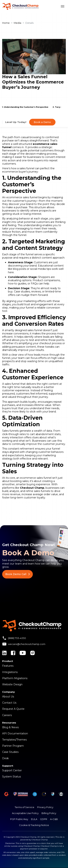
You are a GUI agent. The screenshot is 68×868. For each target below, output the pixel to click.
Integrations (10, 672)
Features (8, 666)
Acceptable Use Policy (25, 813)
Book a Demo (42, 122)
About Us (8, 697)
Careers (7, 715)
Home (6, 23)
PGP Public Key (19, 819)
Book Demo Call (17, 574)
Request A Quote (13, 709)
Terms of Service (24, 807)
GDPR (44, 819)
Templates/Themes (14, 740)
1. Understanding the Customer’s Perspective (25, 107)
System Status (12, 777)
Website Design (12, 684)
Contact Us (9, 703)
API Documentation (15, 733)
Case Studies (10, 752)
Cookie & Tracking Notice (34, 825)
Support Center (12, 770)
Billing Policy (49, 813)
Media (17, 23)
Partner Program (13, 746)
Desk (5, 758)
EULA (34, 819)
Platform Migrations (15, 678)
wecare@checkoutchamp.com (27, 644)
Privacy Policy (45, 807)
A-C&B (54, 819)
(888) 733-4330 (17, 638)
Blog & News (10, 727)
